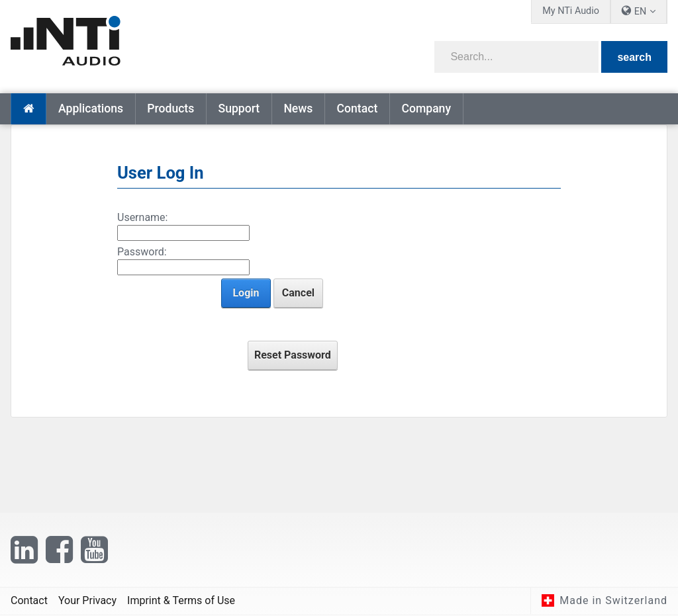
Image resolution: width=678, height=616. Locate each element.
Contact (358, 109)
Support (239, 109)
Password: (142, 252)
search (634, 57)
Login (246, 293)
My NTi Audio (571, 11)
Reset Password (293, 355)
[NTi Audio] (171, 42)
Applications (91, 109)
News (298, 109)
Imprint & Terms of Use (181, 601)
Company (426, 109)
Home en (28, 109)
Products (170, 109)
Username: (142, 217)
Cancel (298, 293)
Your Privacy (87, 601)
